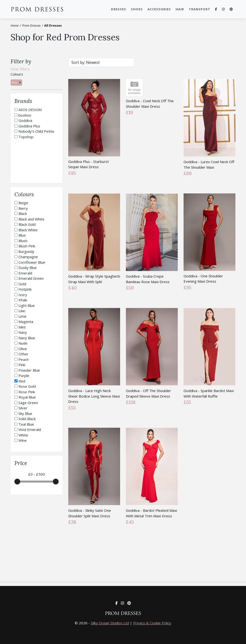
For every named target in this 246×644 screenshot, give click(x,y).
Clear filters (20, 69)
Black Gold (27, 224)
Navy (23, 332)
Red (22, 381)
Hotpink (25, 289)
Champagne (28, 257)
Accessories (159, 9)
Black (23, 214)
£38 (72, 522)
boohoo (25, 115)
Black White (28, 230)
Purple (24, 376)
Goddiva (25, 120)
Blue (22, 235)
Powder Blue (29, 370)
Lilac (22, 311)
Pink (22, 365)
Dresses (119, 9)
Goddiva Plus (29, 126)
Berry (23, 208)
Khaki (23, 300)
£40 (72, 288)
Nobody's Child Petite (36, 131)
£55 (72, 408)
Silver (23, 408)
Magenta (26, 322)
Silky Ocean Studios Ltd (110, 623)
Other (23, 354)
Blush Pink (27, 246)
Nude (23, 343)
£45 (130, 522)
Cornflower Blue (32, 262)
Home (15, 25)
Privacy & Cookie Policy (152, 623)
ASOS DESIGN (30, 110)
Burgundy (26, 251)
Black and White (31, 219)
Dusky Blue (28, 268)
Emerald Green (31, 278)
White (23, 435)
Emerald (25, 273)
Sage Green (28, 403)
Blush (23, 241)
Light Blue (27, 305)
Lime (22, 316)
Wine (23, 440)
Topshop (26, 137)
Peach (24, 359)
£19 (129, 112)
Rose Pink (27, 392)
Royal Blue (27, 397)
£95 (72, 173)
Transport (200, 9)
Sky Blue (25, 413)
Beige (23, 203)
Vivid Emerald (30, 429)
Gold (22, 284)
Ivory (23, 295)
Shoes (137, 9)
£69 (188, 173)
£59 (130, 288)
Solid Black (27, 419)
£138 (131, 402)
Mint (22, 327)
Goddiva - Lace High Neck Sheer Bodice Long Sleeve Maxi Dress (94, 396)
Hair (180, 9)
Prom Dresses (39, 9)
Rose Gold (27, 386)
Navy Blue (27, 338)
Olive (23, 349)
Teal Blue (26, 424)
